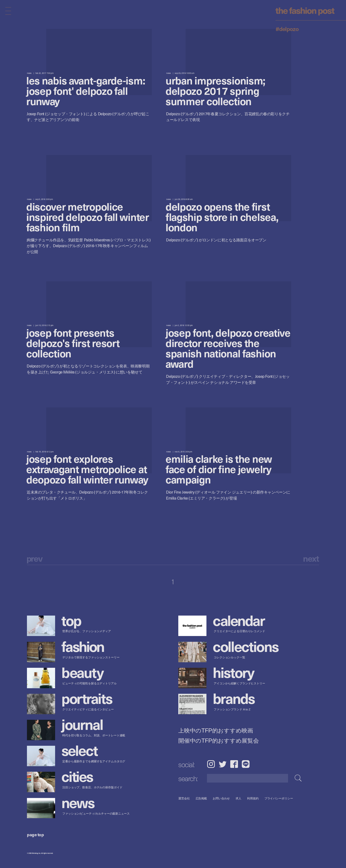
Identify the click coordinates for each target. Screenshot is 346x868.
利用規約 (253, 798)
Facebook (234, 764)
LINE (246, 764)
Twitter (223, 764)
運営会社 (184, 798)
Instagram (211, 764)
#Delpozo (287, 29)
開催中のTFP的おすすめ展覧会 (219, 740)
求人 (239, 798)
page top (35, 834)
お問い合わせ (221, 798)
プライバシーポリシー (279, 798)
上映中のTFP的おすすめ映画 (216, 730)
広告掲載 (201, 798)
